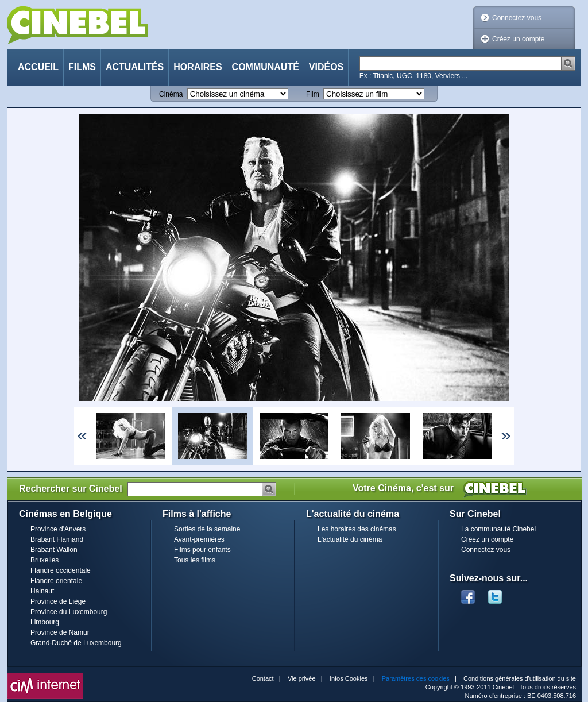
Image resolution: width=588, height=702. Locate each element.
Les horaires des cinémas (357, 529)
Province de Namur (60, 632)
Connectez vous (517, 18)
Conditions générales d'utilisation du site (520, 678)
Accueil (38, 67)
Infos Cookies (349, 678)
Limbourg (45, 622)
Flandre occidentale (61, 570)
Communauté (266, 67)
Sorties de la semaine (207, 529)
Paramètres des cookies (416, 678)
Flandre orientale (56, 581)
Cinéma (171, 94)
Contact (263, 678)
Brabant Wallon (54, 550)
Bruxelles (45, 560)
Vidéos (326, 67)
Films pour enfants (202, 550)
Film (313, 94)
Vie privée (302, 678)
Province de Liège (58, 601)
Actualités (135, 67)
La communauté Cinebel (498, 529)
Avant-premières (199, 539)
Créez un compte (518, 39)
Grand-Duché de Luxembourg (76, 643)
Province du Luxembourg (69, 612)
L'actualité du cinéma (350, 539)
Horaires (198, 67)
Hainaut (42, 591)
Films (82, 67)
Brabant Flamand (57, 539)
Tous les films (195, 560)
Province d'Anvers (58, 529)
